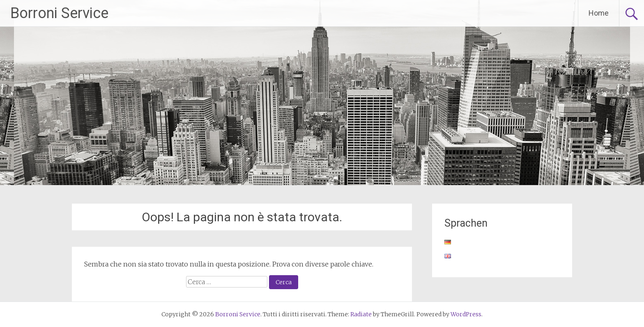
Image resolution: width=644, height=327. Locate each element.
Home (599, 13)
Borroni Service (59, 13)
